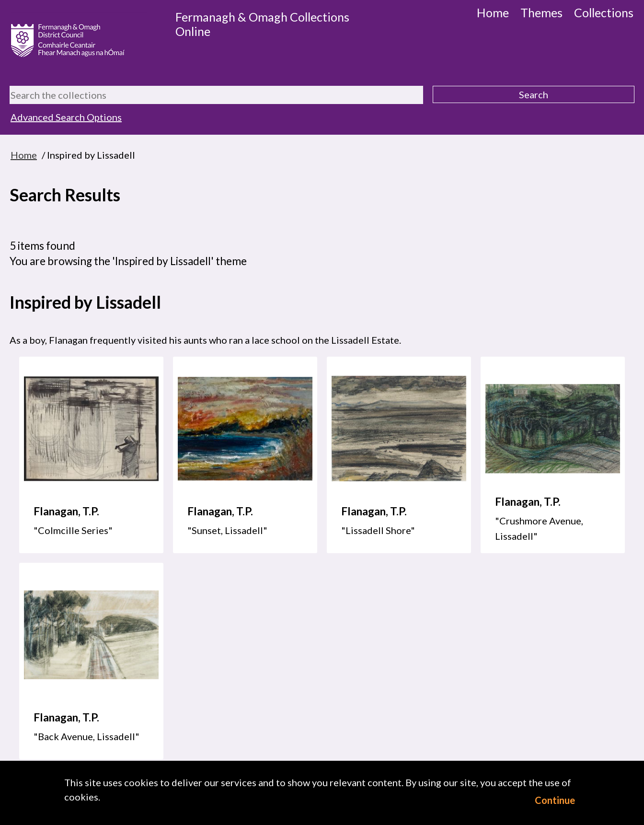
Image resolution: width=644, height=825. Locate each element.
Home (493, 12)
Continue (555, 800)
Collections (604, 12)
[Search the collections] (216, 95)
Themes (541, 12)
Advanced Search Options (66, 117)
